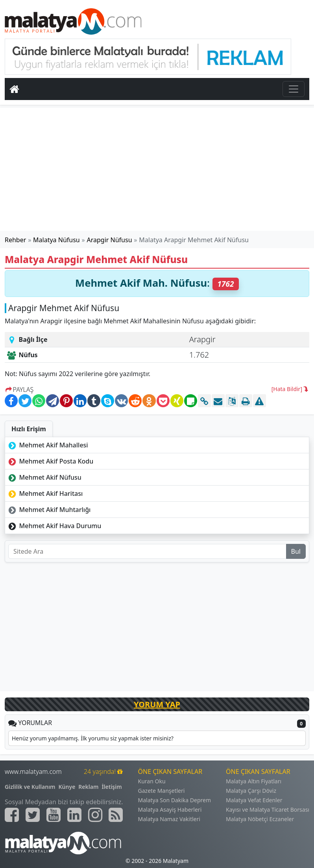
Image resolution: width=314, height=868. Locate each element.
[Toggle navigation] (294, 89)
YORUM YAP (157, 704)
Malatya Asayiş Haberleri (170, 810)
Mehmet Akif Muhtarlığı (49, 510)
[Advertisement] (157, 169)
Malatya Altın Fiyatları (254, 781)
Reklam (88, 787)
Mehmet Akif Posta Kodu (50, 461)
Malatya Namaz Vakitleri (169, 819)
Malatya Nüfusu (56, 240)
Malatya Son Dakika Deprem (175, 800)
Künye (67, 787)
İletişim (112, 787)
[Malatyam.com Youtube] (54, 815)
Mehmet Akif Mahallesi (47, 445)
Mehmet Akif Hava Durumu (54, 526)
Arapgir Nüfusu (110, 240)
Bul (296, 551)
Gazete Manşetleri (162, 791)
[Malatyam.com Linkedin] (74, 815)
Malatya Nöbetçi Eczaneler (260, 819)
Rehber (15, 240)
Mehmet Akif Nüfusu (44, 477)
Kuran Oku (152, 781)
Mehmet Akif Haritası (45, 493)
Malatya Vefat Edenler (254, 800)
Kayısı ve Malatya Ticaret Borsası (268, 810)
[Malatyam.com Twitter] (33, 815)
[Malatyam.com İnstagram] (95, 815)
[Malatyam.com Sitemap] (116, 815)
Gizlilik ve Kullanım (30, 787)
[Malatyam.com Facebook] (12, 815)
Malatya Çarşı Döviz (251, 791)
